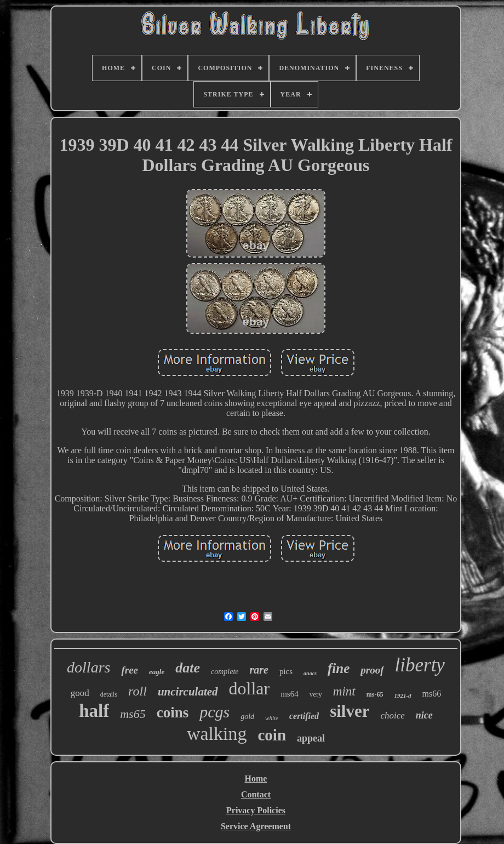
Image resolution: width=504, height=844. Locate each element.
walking (217, 734)
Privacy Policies (256, 810)
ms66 (432, 694)
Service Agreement (256, 826)
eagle (157, 672)
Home (256, 779)
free (130, 670)
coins (173, 712)
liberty (420, 665)
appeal (311, 738)
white (272, 718)
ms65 (133, 714)
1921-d (402, 695)
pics (286, 671)
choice (392, 715)
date (188, 668)
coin (272, 735)
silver (350, 711)
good (80, 693)
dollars (88, 667)
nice (424, 715)
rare (259, 670)
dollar (250, 688)
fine (339, 668)
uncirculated (188, 692)
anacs (310, 673)
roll (138, 691)
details (109, 694)
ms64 (290, 694)
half (94, 711)
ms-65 (375, 694)
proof (372, 670)
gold (247, 717)
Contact (256, 794)
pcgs (214, 712)
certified (304, 716)
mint (344, 691)
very (316, 694)
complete (225, 672)
